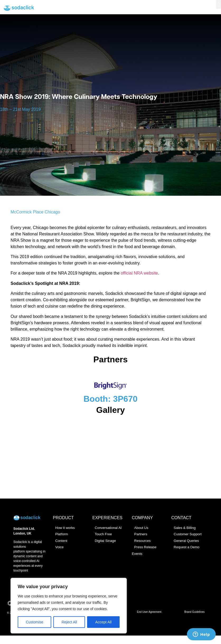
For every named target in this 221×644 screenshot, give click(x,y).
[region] (69, 606)
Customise (35, 622)
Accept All (103, 622)
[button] (218, 4)
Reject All (69, 622)
